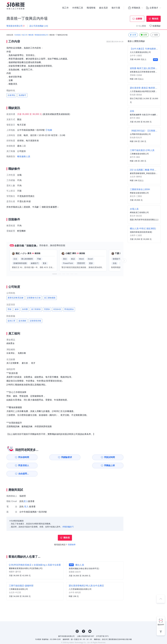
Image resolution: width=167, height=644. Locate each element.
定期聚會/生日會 (34, 298)
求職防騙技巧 (68, 519)
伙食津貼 (11, 95)
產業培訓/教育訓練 (16, 298)
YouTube (90, 623)
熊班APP (161, 625)
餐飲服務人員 (24, 156)
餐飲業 (31, 35)
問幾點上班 (22, 465)
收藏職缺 (157, 26)
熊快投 (155, 19)
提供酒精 (22, 321)
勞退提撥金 (69, 309)
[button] (55, 274)
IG (77, 623)
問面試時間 (82, 457)
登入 (26, 493)
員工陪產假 (36, 309)
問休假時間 (22, 457)
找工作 (65, 8)
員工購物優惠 (50, 298)
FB (84, 623)
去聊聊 (139, 19)
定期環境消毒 (35, 321)
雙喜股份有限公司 (42, 35)
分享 (133, 35)
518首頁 (18, 35)
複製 (155, 35)
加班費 (25, 309)
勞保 (10, 309)
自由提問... (52, 465)
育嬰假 (47, 309)
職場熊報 (91, 8)
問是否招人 (112, 457)
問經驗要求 (52, 457)
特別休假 (57, 309)
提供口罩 (11, 321)
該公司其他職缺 (39, 26)
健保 (17, 309)
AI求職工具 (78, 8)
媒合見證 (104, 8)
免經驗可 (22, 95)
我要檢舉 (72, 536)
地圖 (50, 130)
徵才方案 (116, 8)
